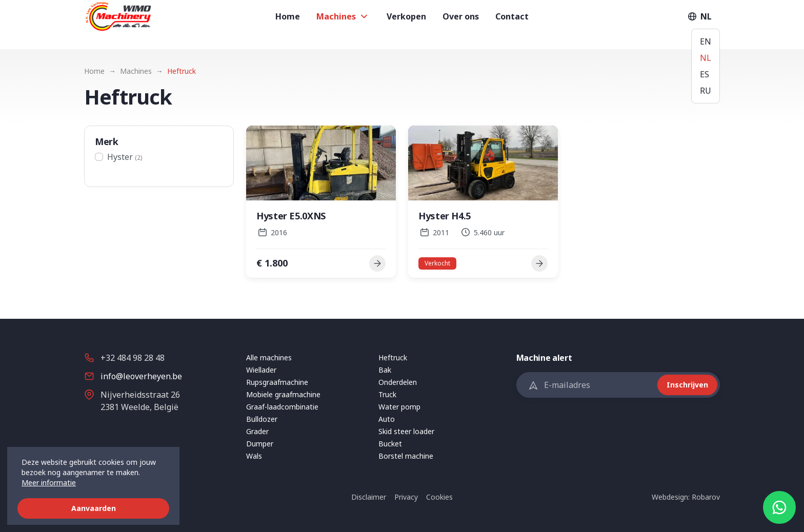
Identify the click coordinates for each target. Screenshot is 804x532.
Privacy (406, 497)
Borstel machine (406, 456)
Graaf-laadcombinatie (282, 407)
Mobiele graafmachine (283, 394)
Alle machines (269, 357)
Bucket (390, 444)
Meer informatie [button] (49, 483)
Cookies (439, 497)
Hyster (125, 157)
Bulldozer (262, 419)
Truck (387, 394)
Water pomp (399, 407)
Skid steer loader (406, 431)
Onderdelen (398, 382)
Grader (257, 431)
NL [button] (699, 25)
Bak (385, 370)
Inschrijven (687, 385)
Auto (387, 419)
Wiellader (261, 370)
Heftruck (393, 357)
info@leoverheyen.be (141, 376)
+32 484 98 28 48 (133, 358)
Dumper (260, 444)
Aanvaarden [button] (94, 508)
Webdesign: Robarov (686, 497)
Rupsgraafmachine (277, 382)
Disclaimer (369, 497)
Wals (254, 456)
